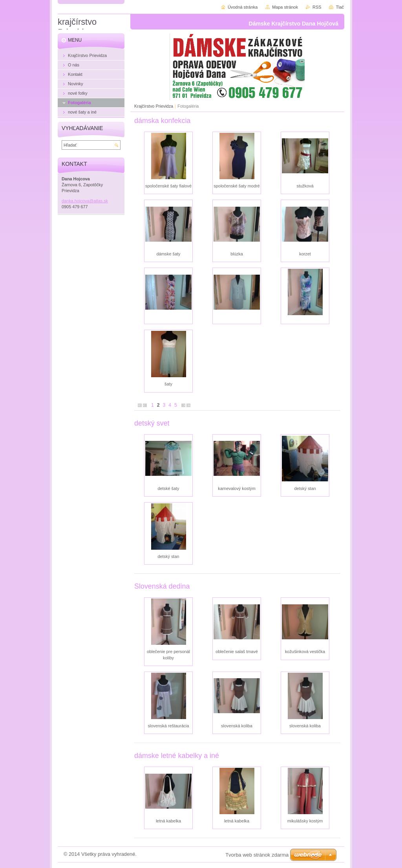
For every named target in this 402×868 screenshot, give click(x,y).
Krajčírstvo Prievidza (154, 106)
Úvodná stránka (243, 7)
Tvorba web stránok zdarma (257, 855)
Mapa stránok (285, 7)
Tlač (340, 7)
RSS (317, 7)
